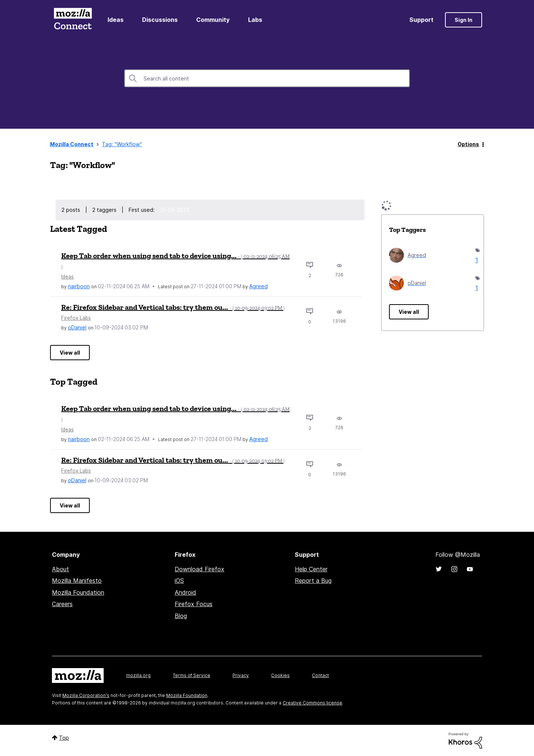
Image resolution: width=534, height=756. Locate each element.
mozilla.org (138, 675)
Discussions (160, 20)
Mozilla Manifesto (77, 581)
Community (213, 20)
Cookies (280, 675)
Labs (255, 20)
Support (421, 20)
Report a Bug (313, 581)
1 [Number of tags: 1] (476, 260)
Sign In (464, 20)
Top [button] (64, 738)
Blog (181, 616)
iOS (179, 581)
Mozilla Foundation (78, 592)
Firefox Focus (194, 604)
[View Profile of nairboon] (79, 286)
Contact (320, 675)
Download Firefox (200, 569)
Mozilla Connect (73, 20)
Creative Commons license (312, 703)
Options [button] (468, 144)
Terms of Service (192, 675)
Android (185, 592)
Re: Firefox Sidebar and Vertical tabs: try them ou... (173, 307)
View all (70, 353)
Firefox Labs (76, 318)
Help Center (311, 569)
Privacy (241, 675)
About (60, 569)
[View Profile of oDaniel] (77, 327)
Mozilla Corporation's (86, 695)
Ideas (116, 20)
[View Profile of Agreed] (258, 286)
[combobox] (267, 78)
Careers (62, 604)
